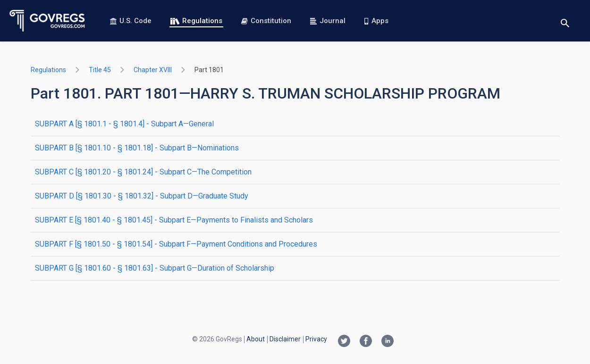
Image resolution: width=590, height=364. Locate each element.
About (256, 339)
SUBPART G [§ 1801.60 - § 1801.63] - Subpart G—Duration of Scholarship (155, 268)
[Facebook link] (366, 342)
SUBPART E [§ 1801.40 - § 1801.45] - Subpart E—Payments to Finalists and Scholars (174, 220)
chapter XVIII (153, 70)
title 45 (100, 70)
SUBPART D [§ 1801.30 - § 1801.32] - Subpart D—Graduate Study (142, 196)
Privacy (316, 339)
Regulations (196, 21)
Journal (328, 21)
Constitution (266, 21)
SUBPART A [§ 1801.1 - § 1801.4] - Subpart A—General (124, 124)
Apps (376, 21)
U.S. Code (131, 21)
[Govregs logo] (47, 21)
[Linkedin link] (388, 342)
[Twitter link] (344, 342)
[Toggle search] (565, 21)
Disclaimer (285, 339)
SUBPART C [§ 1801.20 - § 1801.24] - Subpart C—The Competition (143, 172)
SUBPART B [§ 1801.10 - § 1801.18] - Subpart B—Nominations (137, 148)
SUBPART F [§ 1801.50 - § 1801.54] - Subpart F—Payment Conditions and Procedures (176, 244)
